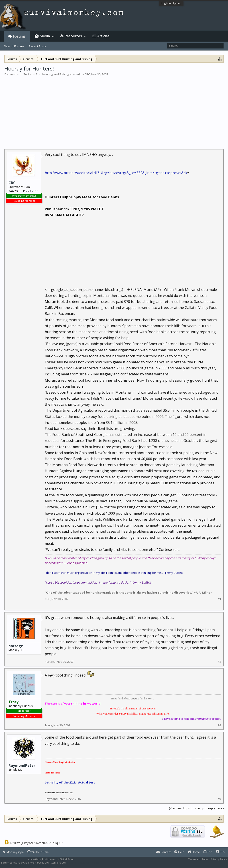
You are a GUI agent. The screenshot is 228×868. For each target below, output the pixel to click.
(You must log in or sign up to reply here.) (196, 808)
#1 (219, 599)
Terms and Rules (198, 859)
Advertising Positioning (42, 859)
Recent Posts (38, 46)
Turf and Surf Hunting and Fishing (46, 74)
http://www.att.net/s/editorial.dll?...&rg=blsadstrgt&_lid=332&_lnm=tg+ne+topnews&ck (116, 173)
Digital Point (67, 859)
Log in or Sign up (171, 3)
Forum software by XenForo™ (34, 863)
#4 (219, 799)
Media (45, 36)
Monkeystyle (13, 852)
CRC (87, 74)
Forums (19, 36)
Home (194, 852)
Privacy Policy (219, 859)
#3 (219, 725)
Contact (164, 852)
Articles (103, 36)
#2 (219, 662)
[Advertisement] (114, 110)
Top (208, 852)
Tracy (48, 725)
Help (179, 852)
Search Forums (14, 46)
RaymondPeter (22, 765)
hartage (16, 646)
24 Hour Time (38, 852)
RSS (221, 852)
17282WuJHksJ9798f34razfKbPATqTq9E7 (36, 843)
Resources (73, 36)
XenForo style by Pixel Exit (85, 863)
